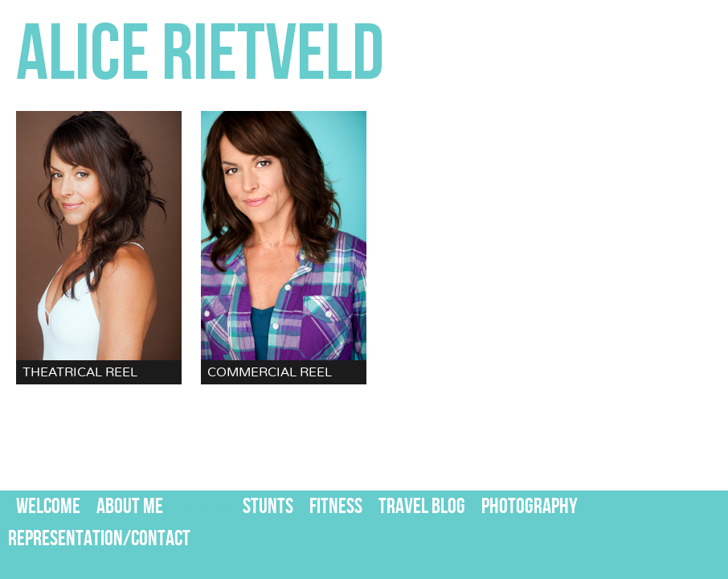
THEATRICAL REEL (80, 372)
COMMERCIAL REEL (270, 372)
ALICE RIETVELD (200, 55)
